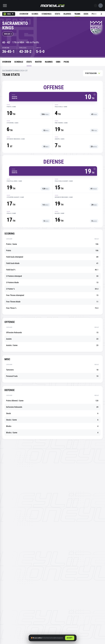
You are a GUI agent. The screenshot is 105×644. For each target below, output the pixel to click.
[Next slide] (97, 14)
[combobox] (9, 14)
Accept (70, 638)
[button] (5, 6)
